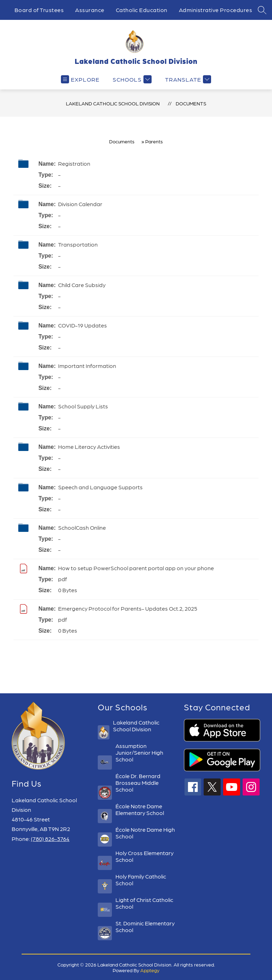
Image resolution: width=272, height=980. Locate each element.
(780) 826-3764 (50, 839)
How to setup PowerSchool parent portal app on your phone (136, 568)
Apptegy (150, 970)
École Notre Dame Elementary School (140, 809)
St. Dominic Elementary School (145, 926)
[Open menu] (80, 79)
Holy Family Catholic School (141, 880)
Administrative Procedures (216, 10)
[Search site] (262, 10)
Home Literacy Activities (89, 447)
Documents (191, 103)
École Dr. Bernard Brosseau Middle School (138, 783)
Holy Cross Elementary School (144, 856)
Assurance (90, 10)
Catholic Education (142, 10)
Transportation (78, 244)
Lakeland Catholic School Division (113, 103)
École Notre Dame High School (145, 833)
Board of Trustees (39, 10)
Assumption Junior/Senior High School (139, 752)
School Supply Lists (83, 406)
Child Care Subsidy (82, 285)
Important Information (87, 366)
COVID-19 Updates (83, 325)
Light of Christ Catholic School (144, 903)
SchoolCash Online (82, 527)
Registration (74, 163)
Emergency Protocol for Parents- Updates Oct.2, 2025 (128, 608)
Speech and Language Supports (100, 487)
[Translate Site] (187, 79)
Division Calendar (80, 204)
